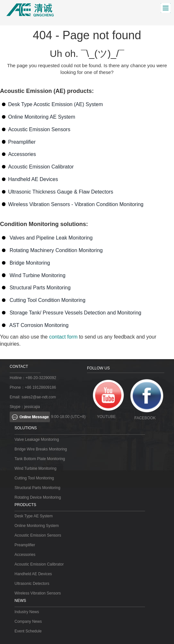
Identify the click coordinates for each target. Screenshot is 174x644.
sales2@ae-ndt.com (39, 397)
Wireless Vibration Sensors (38, 593)
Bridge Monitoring (30, 263)
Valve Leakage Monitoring (37, 440)
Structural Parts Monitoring (40, 288)
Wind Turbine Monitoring (38, 275)
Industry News (27, 612)
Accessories (22, 154)
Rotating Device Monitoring (38, 497)
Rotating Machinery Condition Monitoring (56, 250)
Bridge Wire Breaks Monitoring (41, 449)
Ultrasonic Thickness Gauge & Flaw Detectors (61, 192)
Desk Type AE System (34, 516)
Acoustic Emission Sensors (39, 129)
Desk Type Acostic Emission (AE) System (55, 104)
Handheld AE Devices (33, 179)
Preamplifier (22, 142)
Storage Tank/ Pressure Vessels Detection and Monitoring (76, 313)
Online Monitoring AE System (42, 117)
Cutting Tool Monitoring (34, 478)
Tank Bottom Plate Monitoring (40, 459)
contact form (63, 337)
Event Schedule (28, 631)
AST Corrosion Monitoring (39, 325)
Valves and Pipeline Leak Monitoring (51, 238)
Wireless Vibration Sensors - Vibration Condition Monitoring (76, 204)
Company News (28, 621)
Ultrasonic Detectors (32, 584)
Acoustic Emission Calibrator (41, 167)
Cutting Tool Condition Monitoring (48, 300)
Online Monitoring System (37, 526)
